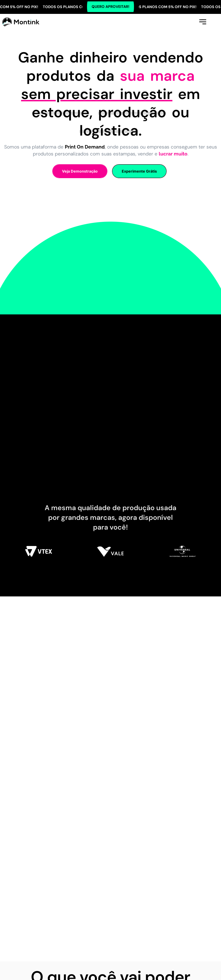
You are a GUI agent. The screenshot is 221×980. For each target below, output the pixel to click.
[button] (202, 22)
